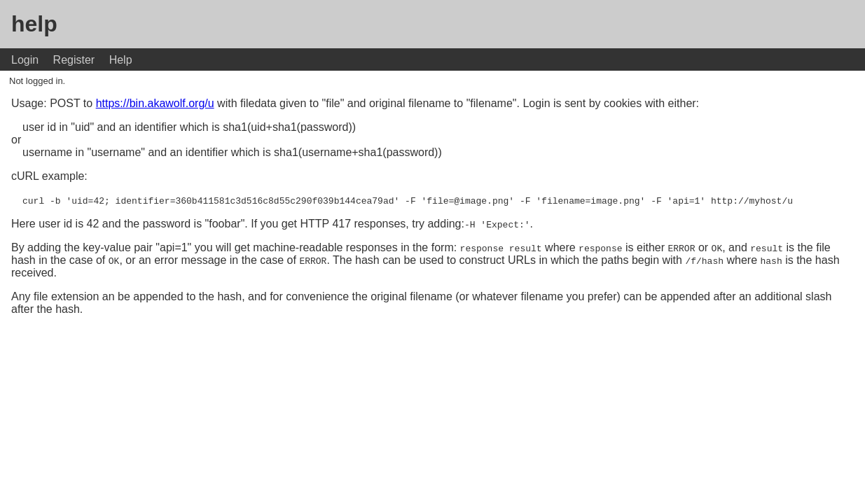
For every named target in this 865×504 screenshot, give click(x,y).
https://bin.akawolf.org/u (155, 103)
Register (74, 60)
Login (25, 60)
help (34, 24)
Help (121, 60)
